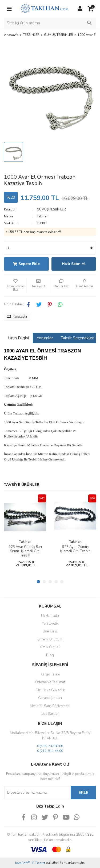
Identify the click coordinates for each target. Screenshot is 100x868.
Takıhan (43, 216)
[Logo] (45, 9)
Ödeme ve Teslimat (50, 682)
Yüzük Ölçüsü (50, 647)
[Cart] (91, 9)
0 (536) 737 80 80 (50, 746)
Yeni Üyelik (50, 624)
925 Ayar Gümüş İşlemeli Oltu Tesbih (75, 549)
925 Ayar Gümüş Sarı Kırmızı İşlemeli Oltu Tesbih (25, 551)
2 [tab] (44, 582)
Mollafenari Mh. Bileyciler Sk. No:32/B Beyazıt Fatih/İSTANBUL (50, 736)
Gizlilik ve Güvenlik (50, 690)
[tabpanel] (25, 533)
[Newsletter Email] (37, 793)
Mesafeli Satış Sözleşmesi (50, 706)
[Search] (50, 23)
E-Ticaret (39, 863)
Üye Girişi (50, 631)
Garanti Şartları (50, 698)
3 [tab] (50, 582)
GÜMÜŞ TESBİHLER (51, 209)
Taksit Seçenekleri (78, 338)
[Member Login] (80, 9)
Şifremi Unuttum (50, 639)
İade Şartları (50, 714)
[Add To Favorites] (15, 286)
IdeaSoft (22, 863)
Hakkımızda (50, 616)
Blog (50, 655)
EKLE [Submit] (83, 793)
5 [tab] (62, 582)
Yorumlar (45, 338)
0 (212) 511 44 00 (50, 751)
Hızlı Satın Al (74, 264)
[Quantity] (50, 248)
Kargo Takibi (50, 674)
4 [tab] (56, 582)
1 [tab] (38, 582)
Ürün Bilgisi (18, 338)
